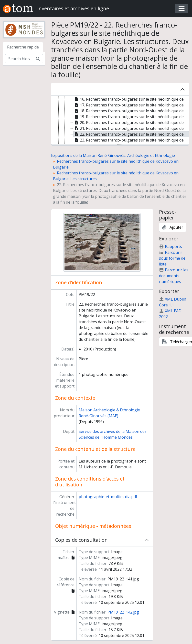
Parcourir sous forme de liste (172, 258)
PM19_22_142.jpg (123, 612)
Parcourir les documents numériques (174, 276)
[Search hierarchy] (19, 59)
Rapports (171, 246)
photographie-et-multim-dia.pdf (108, 497)
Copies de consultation (81, 540)
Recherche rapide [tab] (23, 47)
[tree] (120, 120)
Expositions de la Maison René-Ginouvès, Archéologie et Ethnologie (113, 155)
